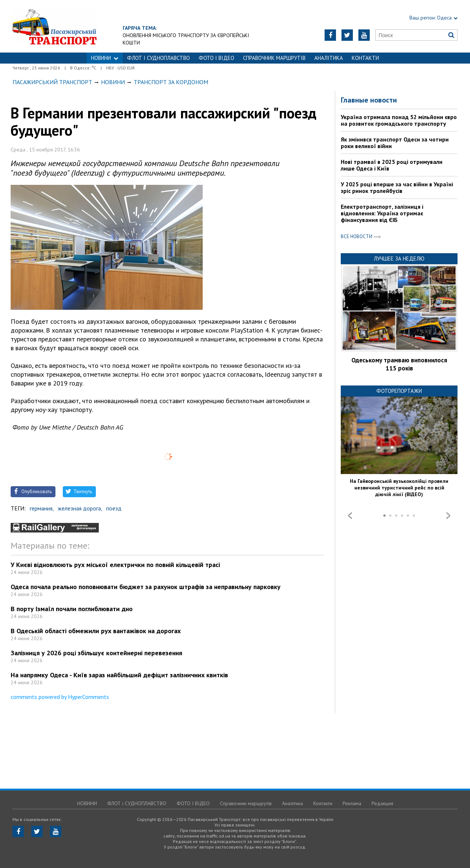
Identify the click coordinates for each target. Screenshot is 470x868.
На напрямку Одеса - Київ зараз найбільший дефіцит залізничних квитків (119, 675)
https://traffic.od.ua (75, 26)
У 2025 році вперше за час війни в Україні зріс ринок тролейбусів (397, 187)
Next (448, 516)
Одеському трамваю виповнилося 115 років (399, 364)
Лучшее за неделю (399, 259)
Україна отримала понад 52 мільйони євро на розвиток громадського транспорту (399, 120)
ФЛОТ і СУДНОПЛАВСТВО (158, 58)
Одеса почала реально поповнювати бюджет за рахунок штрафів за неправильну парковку (146, 587)
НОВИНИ (105, 58)
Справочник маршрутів (274, 58)
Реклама (352, 803)
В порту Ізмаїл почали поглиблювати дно (72, 609)
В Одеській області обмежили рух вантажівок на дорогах (96, 631)
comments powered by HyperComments (60, 697)
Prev (350, 516)
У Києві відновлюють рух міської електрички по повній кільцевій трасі (115, 565)
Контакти (365, 58)
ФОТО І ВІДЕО (216, 58)
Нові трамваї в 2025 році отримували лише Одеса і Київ (392, 165)
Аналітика (329, 58)
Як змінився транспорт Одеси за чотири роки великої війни (395, 143)
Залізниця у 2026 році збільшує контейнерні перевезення (96, 653)
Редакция (382, 803)
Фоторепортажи (399, 391)
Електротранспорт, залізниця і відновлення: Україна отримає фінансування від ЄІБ (382, 213)
